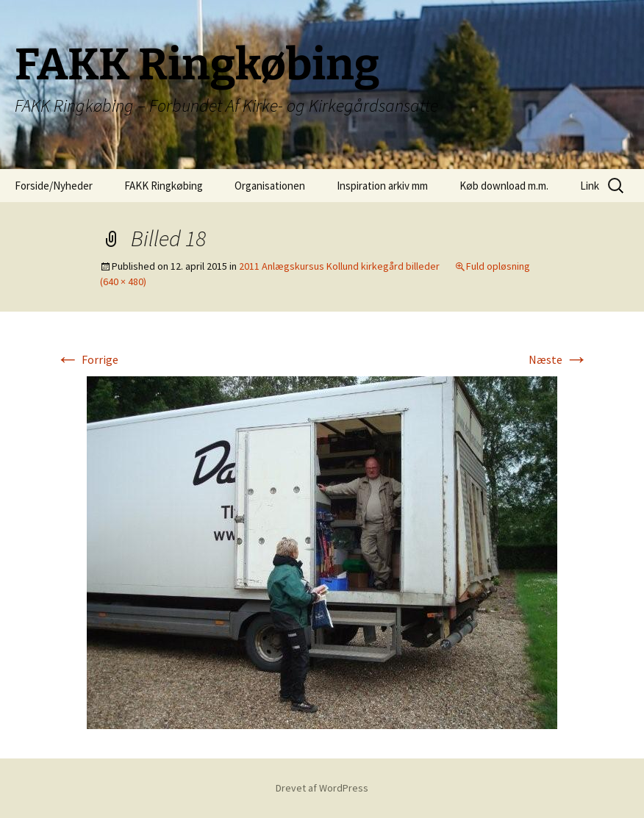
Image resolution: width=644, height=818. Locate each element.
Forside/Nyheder (54, 186)
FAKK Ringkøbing (164, 186)
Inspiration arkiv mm (382, 186)
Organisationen (270, 186)
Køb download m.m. (504, 186)
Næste (558, 359)
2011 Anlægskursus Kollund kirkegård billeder (339, 266)
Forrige (87, 359)
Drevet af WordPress (322, 788)
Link (590, 186)
